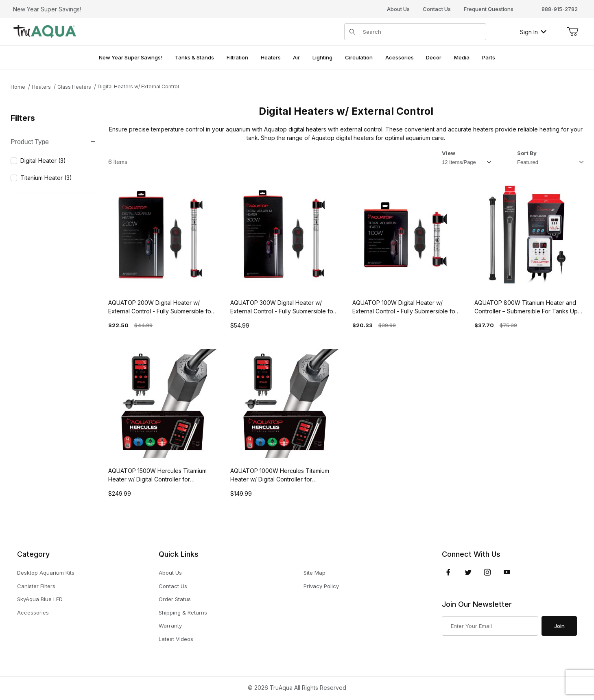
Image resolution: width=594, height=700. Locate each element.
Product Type (53, 142)
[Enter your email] (490, 626)
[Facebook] (448, 572)
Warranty (170, 626)
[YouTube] (507, 572)
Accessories (33, 612)
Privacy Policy (321, 586)
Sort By (527, 153)
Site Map (314, 573)
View (449, 153)
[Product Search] (422, 32)
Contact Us (437, 9)
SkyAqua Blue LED (40, 599)
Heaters (41, 87)
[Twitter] (468, 572)
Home (18, 87)
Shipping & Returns (183, 612)
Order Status (175, 599)
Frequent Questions (489, 9)
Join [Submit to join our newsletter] (559, 626)
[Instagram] (487, 572)
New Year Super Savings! (47, 9)
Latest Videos (176, 639)
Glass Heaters (74, 87)
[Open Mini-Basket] (572, 32)
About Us (398, 9)
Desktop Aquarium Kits (46, 573)
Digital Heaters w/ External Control (138, 86)
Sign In (533, 32)
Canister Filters (36, 586)
